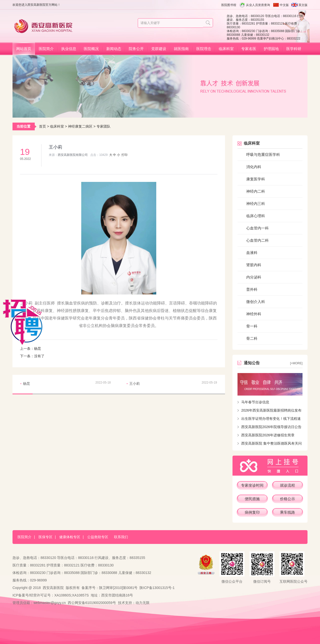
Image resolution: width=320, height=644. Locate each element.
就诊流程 (287, 485)
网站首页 (24, 49)
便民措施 (252, 499)
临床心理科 (256, 216)
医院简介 (46, 49)
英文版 (303, 5)
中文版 (284, 5)
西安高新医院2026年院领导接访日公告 (271, 427)
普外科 (252, 289)
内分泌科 (254, 277)
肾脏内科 (254, 265)
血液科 (252, 253)
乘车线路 (287, 512)
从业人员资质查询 (258, 5)
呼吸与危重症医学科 (263, 154)
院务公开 (136, 49)
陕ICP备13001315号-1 (157, 588)
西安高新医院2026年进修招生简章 (268, 435)
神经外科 (254, 314)
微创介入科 (256, 302)
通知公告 (252, 363)
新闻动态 (114, 49)
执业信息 (69, 49)
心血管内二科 (257, 240)
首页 (42, 126)
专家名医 (249, 49)
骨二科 (252, 338)
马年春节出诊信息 (255, 402)
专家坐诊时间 (252, 485)
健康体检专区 (70, 537)
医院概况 (91, 49)
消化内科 (254, 167)
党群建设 (159, 49)
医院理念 (204, 49)
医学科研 (294, 49)
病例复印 (252, 512)
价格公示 (287, 499)
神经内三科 (256, 204)
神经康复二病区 (80, 126)
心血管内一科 (257, 228)
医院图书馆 (229, 5)
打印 (124, 155)
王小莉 (134, 384)
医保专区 (45, 537)
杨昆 (37, 349)
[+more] (296, 363)
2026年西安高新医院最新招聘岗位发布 (271, 410)
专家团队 (103, 126)
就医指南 (181, 49)
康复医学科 (256, 179)
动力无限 (142, 603)
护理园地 (271, 49)
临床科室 (226, 49)
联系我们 (121, 537)
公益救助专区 (98, 537)
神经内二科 (256, 191)
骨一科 (252, 326)
